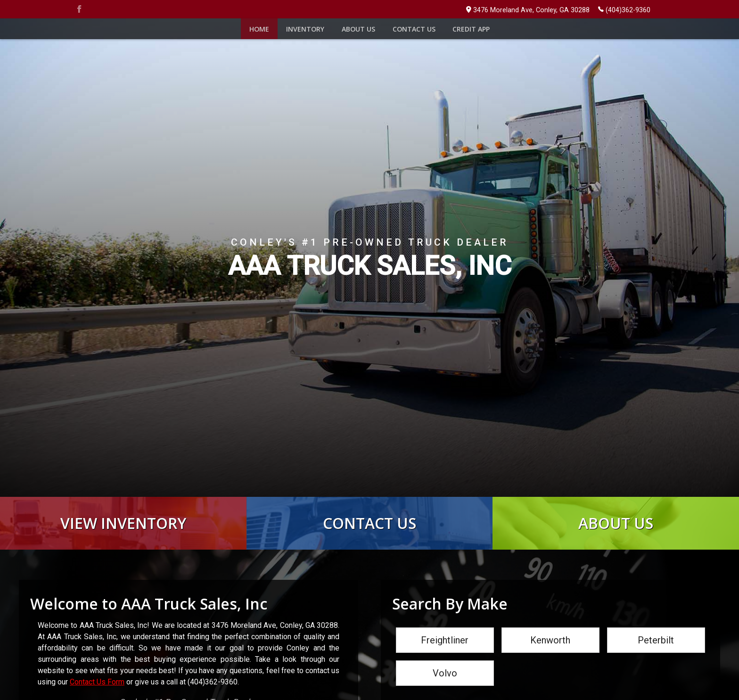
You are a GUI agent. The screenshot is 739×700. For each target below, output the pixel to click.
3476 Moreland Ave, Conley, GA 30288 (528, 10)
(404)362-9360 (624, 9)
